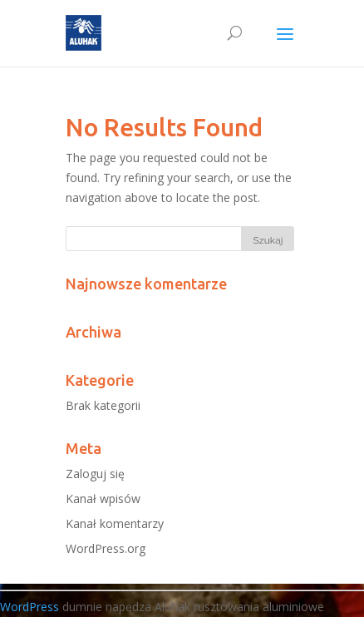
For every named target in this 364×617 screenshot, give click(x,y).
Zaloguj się (95, 474)
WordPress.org (106, 548)
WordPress (30, 607)
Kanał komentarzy (115, 523)
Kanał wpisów (103, 499)
